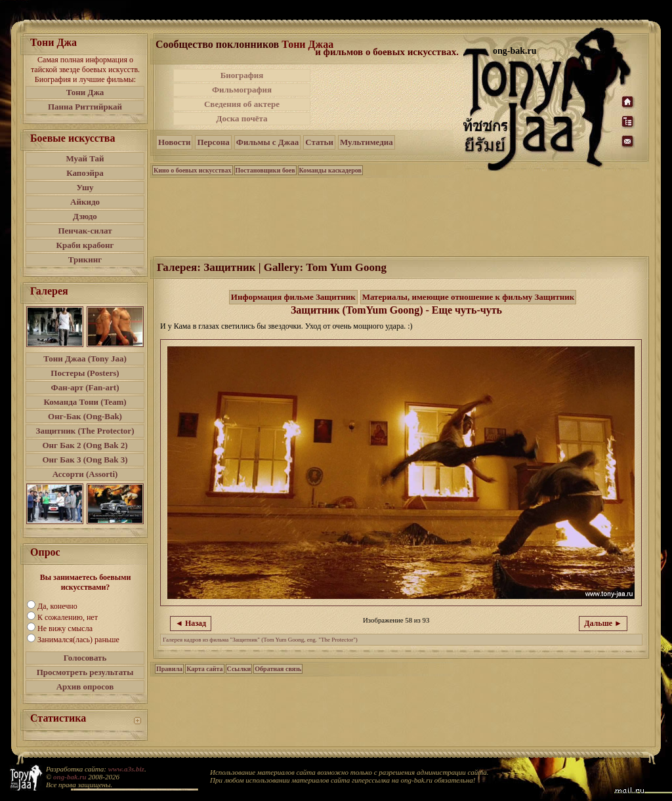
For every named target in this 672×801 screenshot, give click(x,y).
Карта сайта (204, 669)
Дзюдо (85, 216)
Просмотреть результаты (85, 672)
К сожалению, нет (68, 617)
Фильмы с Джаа (267, 142)
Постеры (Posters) (85, 373)
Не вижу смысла (65, 628)
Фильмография (242, 90)
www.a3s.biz (126, 769)
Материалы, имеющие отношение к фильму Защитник (469, 297)
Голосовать (85, 658)
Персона (213, 142)
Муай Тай (85, 158)
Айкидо (85, 202)
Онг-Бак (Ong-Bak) (85, 416)
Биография (242, 75)
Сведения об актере (242, 104)
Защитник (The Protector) (85, 431)
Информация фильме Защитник (293, 297)
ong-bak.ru (70, 777)
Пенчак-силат (85, 231)
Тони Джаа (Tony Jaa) (85, 359)
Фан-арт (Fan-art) (85, 387)
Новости (174, 142)
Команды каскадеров (330, 170)
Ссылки (239, 669)
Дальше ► (603, 623)
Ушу (85, 187)
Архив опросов (85, 687)
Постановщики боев (265, 170)
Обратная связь (278, 669)
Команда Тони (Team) (85, 402)
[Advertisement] (388, 97)
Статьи (319, 142)
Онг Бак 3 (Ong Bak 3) (85, 460)
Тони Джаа (307, 44)
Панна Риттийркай (85, 107)
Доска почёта (241, 118)
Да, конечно (57, 606)
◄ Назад (191, 623)
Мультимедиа (367, 142)
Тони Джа (85, 92)
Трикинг (85, 259)
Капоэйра (85, 173)
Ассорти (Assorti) (85, 474)
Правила (169, 669)
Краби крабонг (85, 245)
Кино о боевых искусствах (193, 170)
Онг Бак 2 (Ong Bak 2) (85, 445)
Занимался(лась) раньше (78, 640)
